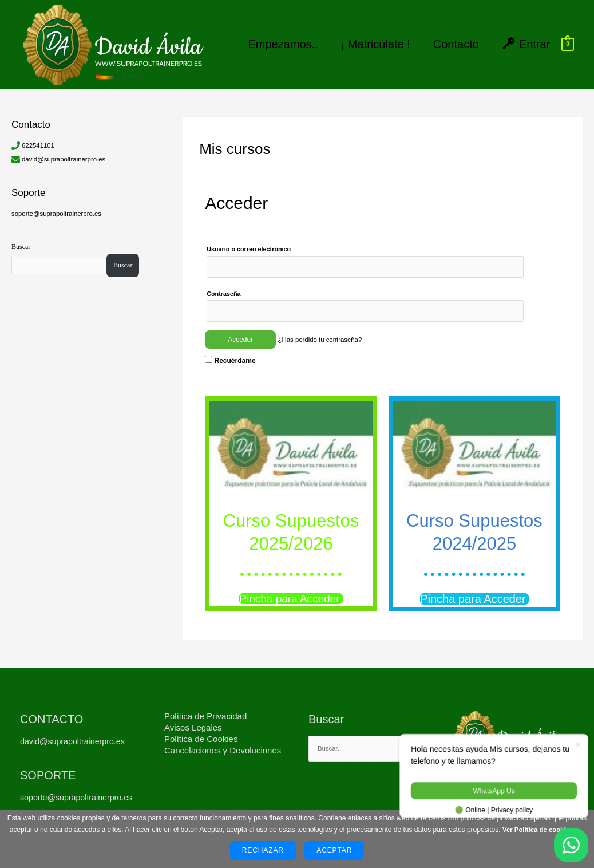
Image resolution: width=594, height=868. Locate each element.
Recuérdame (230, 355)
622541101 (39, 138)
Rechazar (263, 850)
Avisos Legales (193, 722)
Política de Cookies (201, 734)
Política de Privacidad (205, 711)
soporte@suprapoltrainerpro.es (59, 206)
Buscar (21, 239)
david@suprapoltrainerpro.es (66, 152)
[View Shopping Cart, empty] (568, 41)
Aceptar (334, 850)
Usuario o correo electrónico (249, 242)
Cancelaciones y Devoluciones (223, 745)
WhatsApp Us (494, 791)
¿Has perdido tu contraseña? (322, 334)
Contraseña (223, 287)
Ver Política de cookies (538, 830)
